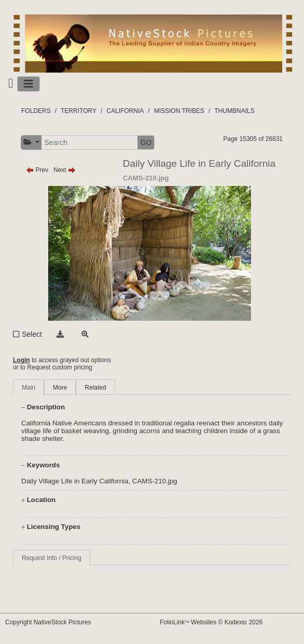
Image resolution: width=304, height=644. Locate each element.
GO (146, 142)
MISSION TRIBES (179, 111)
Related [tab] (95, 388)
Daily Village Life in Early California (75, 481)
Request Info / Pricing (52, 558)
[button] (31, 142)
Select (32, 334)
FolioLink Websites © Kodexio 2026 (211, 622)
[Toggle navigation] (29, 84)
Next (65, 170)
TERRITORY (79, 111)
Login (22, 360)
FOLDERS (36, 111)
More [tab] (60, 388)
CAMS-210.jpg (155, 481)
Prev (37, 170)
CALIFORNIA (125, 111)
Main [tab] (29, 388)
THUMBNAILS (234, 111)
